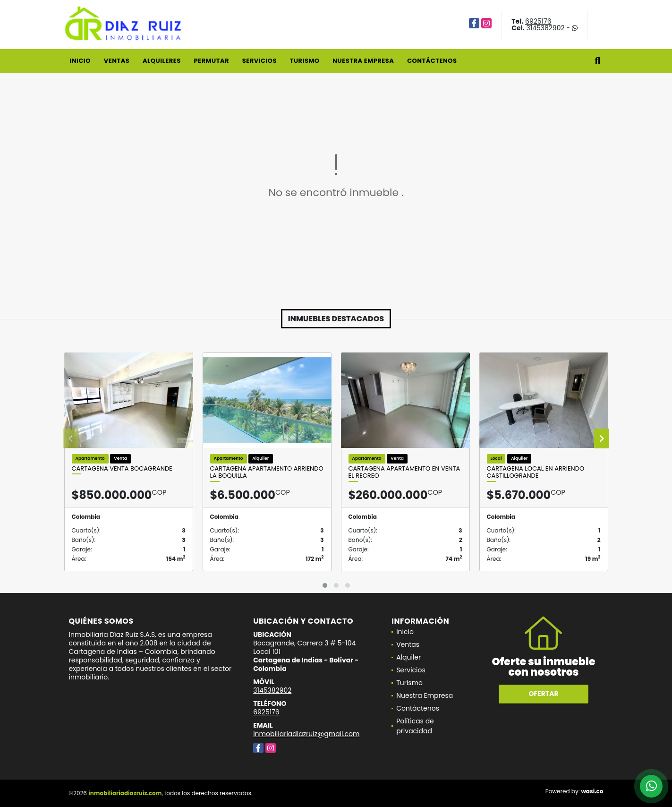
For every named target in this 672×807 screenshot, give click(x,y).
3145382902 (545, 28)
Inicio (80, 61)
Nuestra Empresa (363, 61)
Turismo (305, 61)
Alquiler (408, 657)
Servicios (259, 61)
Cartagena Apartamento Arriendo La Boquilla (267, 472)
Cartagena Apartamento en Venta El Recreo (404, 472)
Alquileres (162, 61)
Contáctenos (432, 61)
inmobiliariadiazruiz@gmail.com (306, 734)
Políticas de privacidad (415, 726)
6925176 (538, 21)
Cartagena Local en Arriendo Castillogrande (536, 472)
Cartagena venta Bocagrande (122, 469)
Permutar (211, 61)
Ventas (117, 61)
